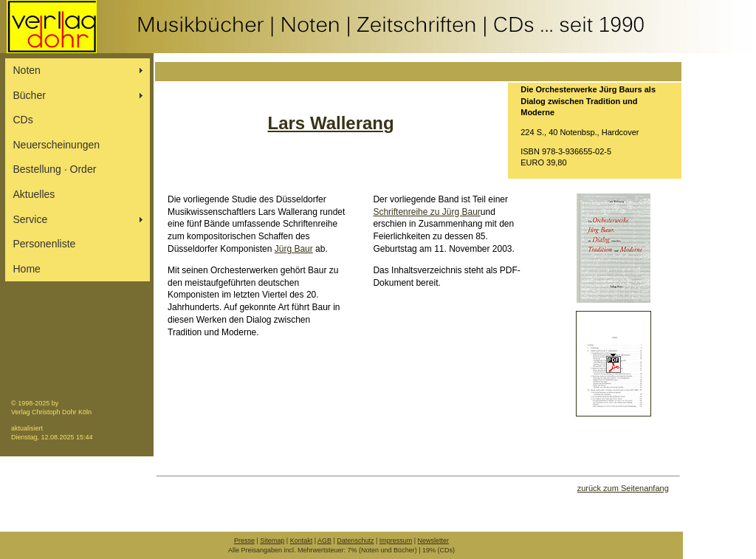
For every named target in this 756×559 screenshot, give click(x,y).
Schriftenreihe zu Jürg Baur (426, 212)
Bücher (30, 95)
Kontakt (302, 541)
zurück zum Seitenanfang (623, 488)
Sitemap (272, 541)
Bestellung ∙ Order (55, 169)
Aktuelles (34, 194)
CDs (23, 120)
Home (27, 269)
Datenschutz (355, 541)
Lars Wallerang (331, 123)
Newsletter (434, 541)
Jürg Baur (294, 249)
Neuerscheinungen (57, 145)
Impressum (396, 541)
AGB (324, 541)
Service (31, 219)
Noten (27, 70)
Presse (244, 541)
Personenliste (45, 244)
